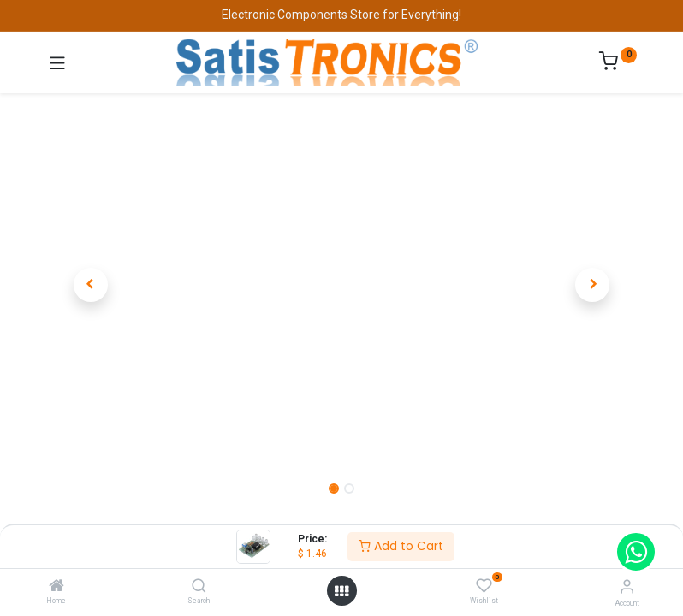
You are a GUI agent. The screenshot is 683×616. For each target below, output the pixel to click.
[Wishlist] (484, 586)
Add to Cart (401, 546)
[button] (91, 285)
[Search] (199, 587)
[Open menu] (341, 591)
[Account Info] (627, 586)
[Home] (56, 587)
